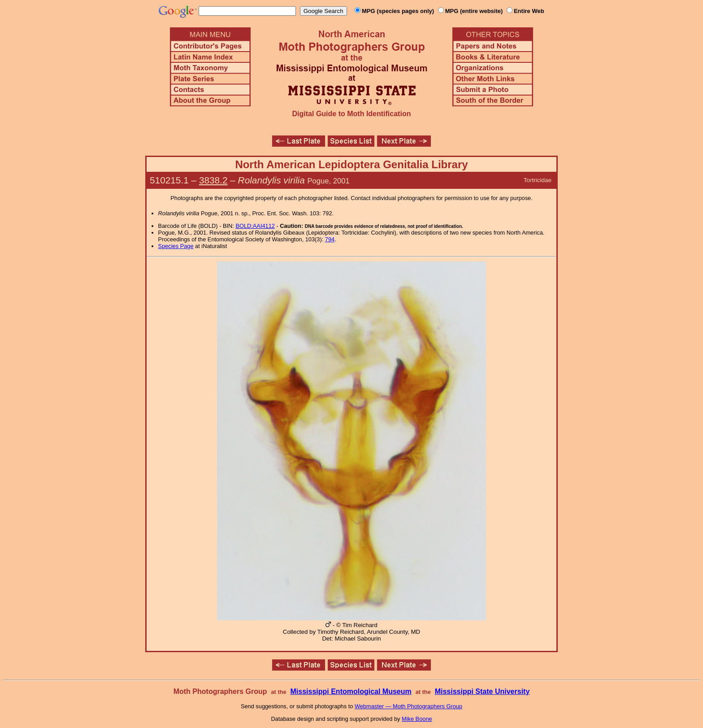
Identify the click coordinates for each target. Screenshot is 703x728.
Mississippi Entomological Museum (351, 691)
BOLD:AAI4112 (255, 226)
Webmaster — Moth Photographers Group (408, 706)
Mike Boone (417, 719)
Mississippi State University (482, 691)
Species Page (176, 246)
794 (330, 239)
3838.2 (213, 180)
